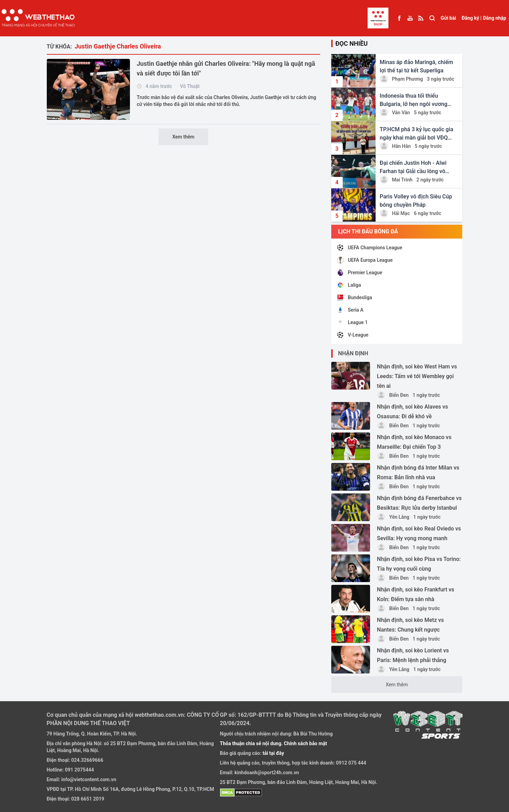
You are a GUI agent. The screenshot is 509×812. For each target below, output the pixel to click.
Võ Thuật (190, 86)
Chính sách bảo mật (305, 743)
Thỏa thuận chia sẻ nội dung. (252, 743)
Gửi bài (448, 18)
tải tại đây (273, 753)
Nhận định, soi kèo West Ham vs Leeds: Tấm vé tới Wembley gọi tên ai (417, 376)
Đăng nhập (495, 18)
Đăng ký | (472, 18)
